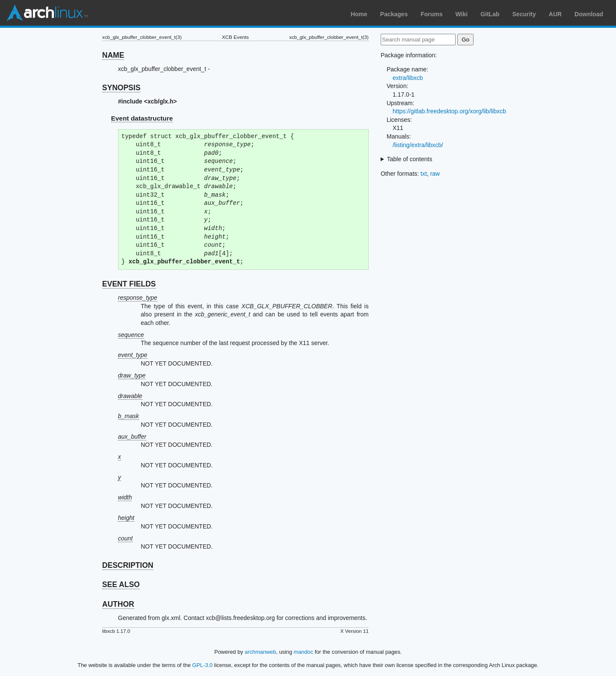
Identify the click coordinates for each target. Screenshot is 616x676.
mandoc (304, 652)
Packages (394, 14)
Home (359, 14)
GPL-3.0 (202, 665)
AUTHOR (118, 604)
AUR (555, 14)
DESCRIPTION (128, 565)
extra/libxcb (408, 78)
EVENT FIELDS (129, 284)
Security (524, 14)
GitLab (490, 14)
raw (435, 174)
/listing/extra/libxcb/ (418, 145)
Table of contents (410, 159)
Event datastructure (142, 118)
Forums (431, 14)
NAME (113, 55)
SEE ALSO (121, 584)
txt (424, 174)
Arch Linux (47, 13)
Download (589, 14)
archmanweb (260, 652)
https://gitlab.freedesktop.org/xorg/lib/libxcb (449, 111)
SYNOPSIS (121, 88)
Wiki (462, 14)
